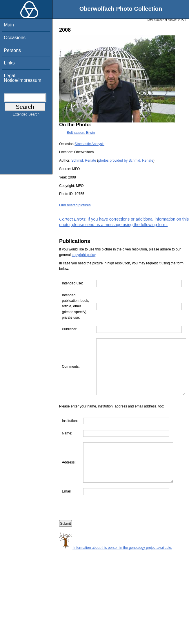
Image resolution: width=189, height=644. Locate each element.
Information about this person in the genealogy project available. (116, 574)
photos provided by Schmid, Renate (126, 160)
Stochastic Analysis (89, 144)
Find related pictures (75, 205)
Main (9, 25)
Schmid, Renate (84, 160)
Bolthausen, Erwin (81, 133)
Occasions (15, 38)
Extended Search (26, 116)
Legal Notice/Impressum (22, 78)
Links (9, 63)
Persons (12, 50)
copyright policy (83, 255)
